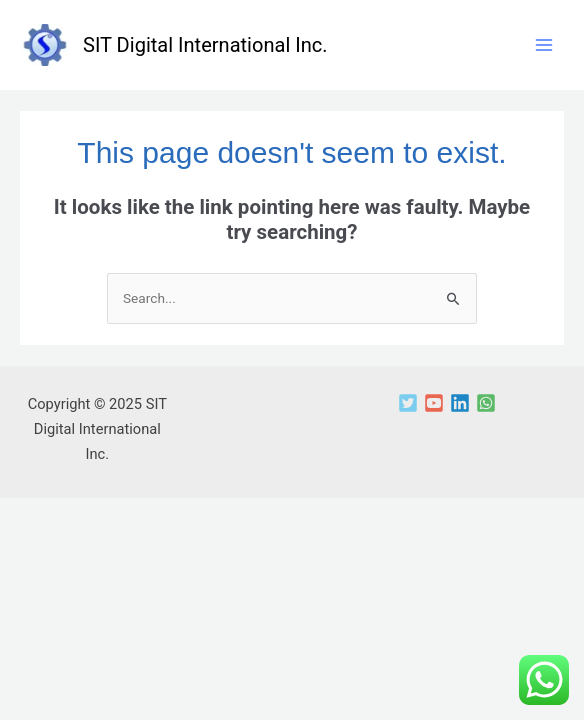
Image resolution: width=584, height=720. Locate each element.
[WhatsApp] (486, 403)
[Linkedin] (460, 403)
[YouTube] (434, 403)
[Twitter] (408, 403)
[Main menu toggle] (543, 45)
